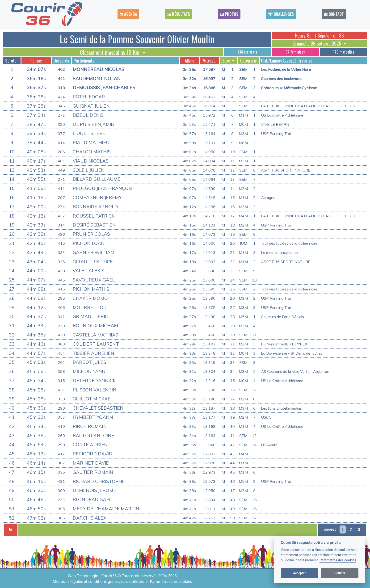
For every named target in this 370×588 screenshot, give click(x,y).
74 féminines (295, 52)
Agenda (128, 14)
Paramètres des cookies (338, 560)
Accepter (299, 573)
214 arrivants (247, 52)
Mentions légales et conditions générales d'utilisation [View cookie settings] (100, 581)
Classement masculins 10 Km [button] (110, 52)
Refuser (340, 573)
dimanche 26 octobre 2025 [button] (317, 43)
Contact (334, 14)
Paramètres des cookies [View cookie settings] (171, 581)
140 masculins (344, 52)
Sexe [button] (227, 61)
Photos (229, 14)
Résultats (179, 14)
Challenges (281, 14)
